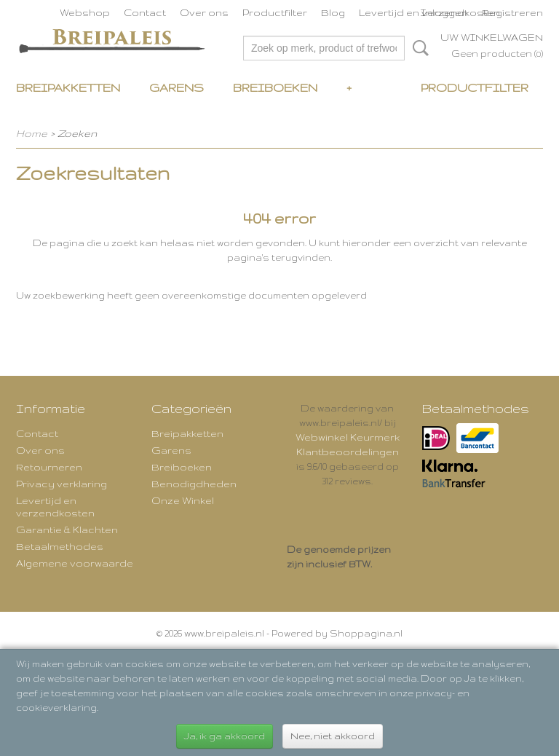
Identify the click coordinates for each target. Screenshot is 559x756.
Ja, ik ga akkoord (225, 736)
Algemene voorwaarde (75, 563)
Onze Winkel (183, 500)
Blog (333, 12)
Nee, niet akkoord (333, 736)
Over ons (204, 12)
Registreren (512, 12)
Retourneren (49, 467)
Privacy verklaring (62, 484)
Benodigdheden (194, 484)
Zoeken (418, 48)
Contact (145, 12)
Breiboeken (275, 88)
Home (32, 133)
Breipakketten (68, 88)
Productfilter (275, 12)
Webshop (85, 12)
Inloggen (444, 12)
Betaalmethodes (60, 546)
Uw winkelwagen (492, 37)
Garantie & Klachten (67, 529)
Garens (177, 88)
